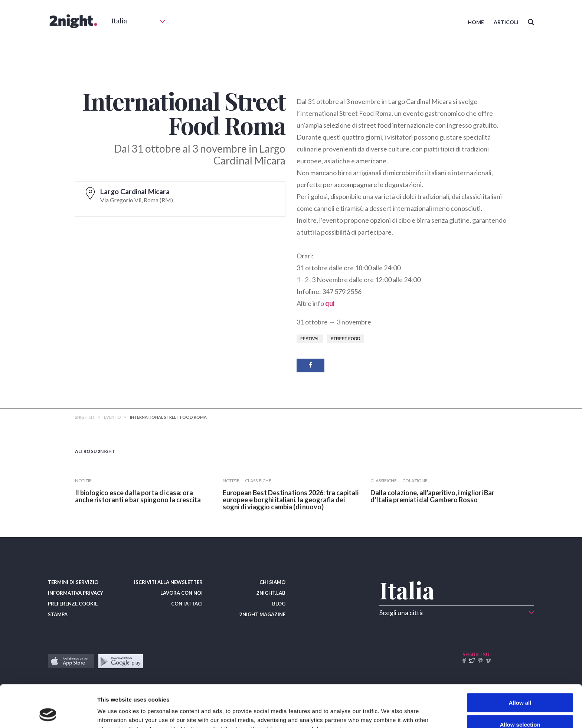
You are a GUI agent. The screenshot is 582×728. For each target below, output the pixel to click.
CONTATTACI (187, 604)
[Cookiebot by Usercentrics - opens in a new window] (48, 714)
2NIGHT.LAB (271, 593)
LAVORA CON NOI (182, 593)
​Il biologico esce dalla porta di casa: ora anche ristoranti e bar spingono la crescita (138, 496)
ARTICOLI (506, 22)
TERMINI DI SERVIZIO (73, 582)
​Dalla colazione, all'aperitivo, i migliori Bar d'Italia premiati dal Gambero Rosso (432, 496)
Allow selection (520, 685)
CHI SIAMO (272, 582)
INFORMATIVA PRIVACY (76, 593)
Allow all (520, 663)
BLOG (279, 604)
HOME (476, 22)
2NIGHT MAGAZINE (262, 614)
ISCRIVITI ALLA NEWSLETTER (168, 582)
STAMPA (58, 614)
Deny (520, 706)
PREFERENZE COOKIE (73, 604)
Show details (390, 713)
